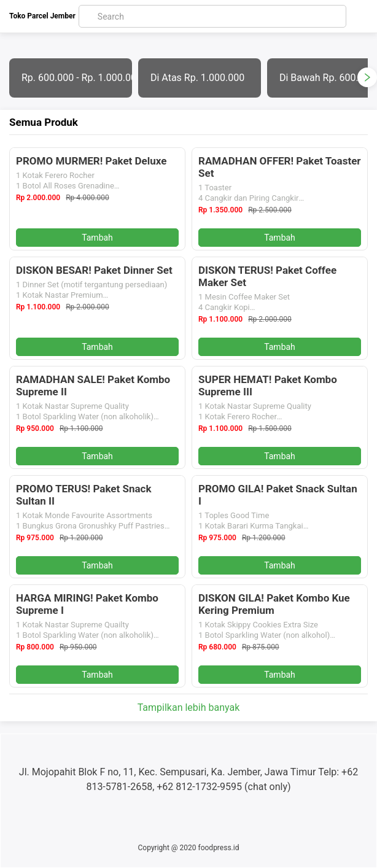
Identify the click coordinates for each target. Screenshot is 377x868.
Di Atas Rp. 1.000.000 (197, 78)
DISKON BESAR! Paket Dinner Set (94, 270)
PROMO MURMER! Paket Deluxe (91, 161)
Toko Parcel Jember (42, 16)
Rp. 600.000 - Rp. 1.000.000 (77, 78)
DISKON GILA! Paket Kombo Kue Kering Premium (274, 604)
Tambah (97, 238)
